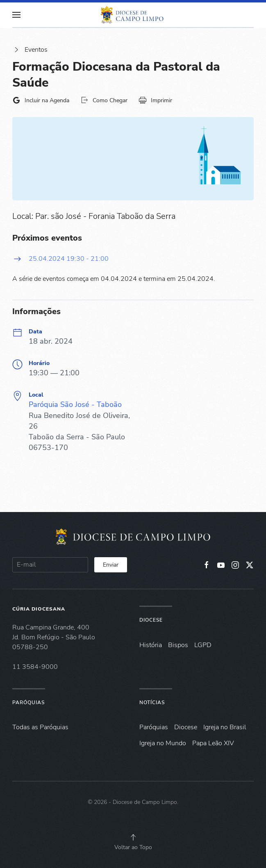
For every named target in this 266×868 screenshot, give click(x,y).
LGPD (203, 645)
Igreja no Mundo (163, 743)
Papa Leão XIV (213, 743)
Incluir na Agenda (41, 100)
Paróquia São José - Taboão (75, 404)
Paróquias (28, 703)
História (151, 645)
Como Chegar (104, 100)
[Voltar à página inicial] (133, 15)
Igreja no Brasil (225, 727)
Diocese (151, 620)
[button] (16, 15)
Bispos (178, 645)
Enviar (111, 565)
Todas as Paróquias (40, 727)
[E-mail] (50, 565)
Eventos (30, 50)
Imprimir (155, 100)
